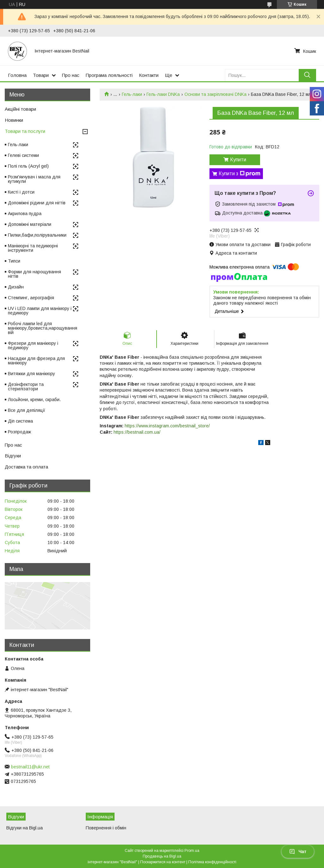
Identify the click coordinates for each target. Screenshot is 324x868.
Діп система (20, 421)
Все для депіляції (27, 410)
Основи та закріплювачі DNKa (215, 94)
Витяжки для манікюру (31, 374)
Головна (17, 75)
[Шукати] (307, 75)
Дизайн (16, 287)
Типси (14, 261)
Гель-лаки (132, 94)
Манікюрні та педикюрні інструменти (33, 248)
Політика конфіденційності (212, 862)
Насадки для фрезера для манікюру (36, 361)
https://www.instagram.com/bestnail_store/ (167, 426)
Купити (238, 160)
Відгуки (13, 456)
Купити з (240, 174)
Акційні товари (20, 109)
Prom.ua (192, 851)
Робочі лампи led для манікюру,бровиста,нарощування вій (43, 328)
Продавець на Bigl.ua (162, 856)
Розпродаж (19, 432)
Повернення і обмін (106, 828)
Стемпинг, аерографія (31, 298)
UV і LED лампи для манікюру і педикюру (40, 311)
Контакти (149, 75)
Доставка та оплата (26, 467)
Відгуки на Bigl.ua (25, 828)
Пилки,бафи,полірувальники (37, 235)
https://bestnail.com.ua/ (137, 432)
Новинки (14, 120)
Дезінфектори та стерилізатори (26, 387)
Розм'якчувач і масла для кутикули (34, 179)
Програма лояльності (109, 75)
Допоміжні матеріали (30, 224)
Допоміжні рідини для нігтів (37, 203)
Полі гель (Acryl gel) (28, 166)
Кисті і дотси (21, 192)
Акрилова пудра (25, 214)
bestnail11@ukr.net (30, 767)
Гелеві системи (23, 155)
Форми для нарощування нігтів (34, 274)
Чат (298, 852)
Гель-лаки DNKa (163, 94)
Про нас (71, 75)
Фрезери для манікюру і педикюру (33, 345)
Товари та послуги (25, 131)
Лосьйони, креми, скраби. (34, 400)
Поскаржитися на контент (163, 862)
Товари (41, 75)
